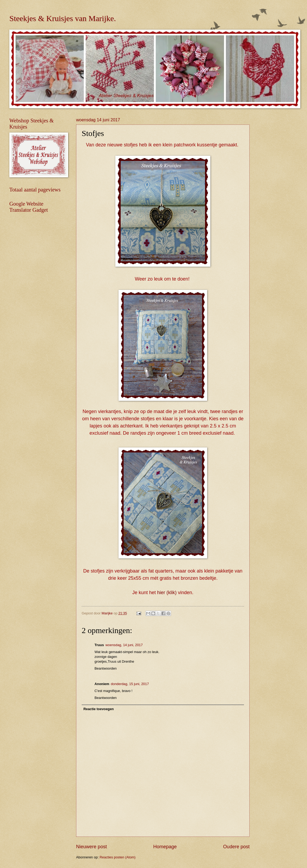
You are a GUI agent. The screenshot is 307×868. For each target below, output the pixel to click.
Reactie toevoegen (99, 709)
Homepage (165, 847)
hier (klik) (167, 593)
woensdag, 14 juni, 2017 (124, 645)
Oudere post (236, 847)
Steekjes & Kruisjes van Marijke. (63, 18)
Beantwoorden (106, 668)
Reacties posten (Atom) (118, 857)
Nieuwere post (91, 847)
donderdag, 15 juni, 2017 (130, 684)
